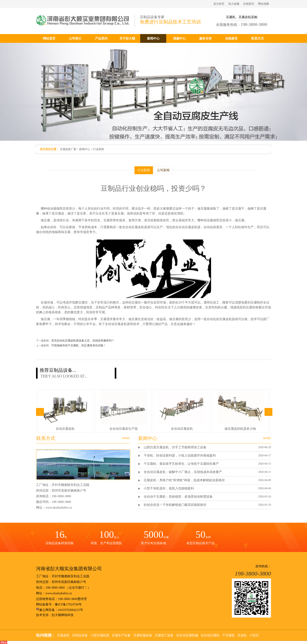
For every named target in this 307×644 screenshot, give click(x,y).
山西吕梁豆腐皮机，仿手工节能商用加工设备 (175, 447)
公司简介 (75, 38)
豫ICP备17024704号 (68, 604)
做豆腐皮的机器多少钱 (240, 429)
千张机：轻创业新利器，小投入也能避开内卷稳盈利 (180, 455)
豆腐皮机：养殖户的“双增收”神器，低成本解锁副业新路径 (184, 480)
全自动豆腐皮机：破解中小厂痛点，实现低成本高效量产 (183, 472)
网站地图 (264, 4)
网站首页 (49, 38)
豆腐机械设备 (143, 635)
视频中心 (179, 38)
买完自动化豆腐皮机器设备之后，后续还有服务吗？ (83, 341)
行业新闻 (98, 149)
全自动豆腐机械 (187, 635)
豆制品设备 (80, 635)
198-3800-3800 (55, 588)
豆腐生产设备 (121, 635)
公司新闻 (163, 170)
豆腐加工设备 (164, 635)
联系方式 (257, 38)
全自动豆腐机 (210, 635)
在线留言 (249, 4)
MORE (267, 438)
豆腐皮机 (63, 635)
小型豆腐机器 (100, 635)
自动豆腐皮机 (65, 429)
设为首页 (219, 4)
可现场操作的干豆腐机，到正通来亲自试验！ (79, 345)
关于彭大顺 (127, 38)
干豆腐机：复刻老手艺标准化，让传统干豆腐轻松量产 (181, 464)
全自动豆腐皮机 (182, 429)
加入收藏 (234, 4)
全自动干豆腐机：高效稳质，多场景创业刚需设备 (178, 497)
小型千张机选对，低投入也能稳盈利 (169, 488)
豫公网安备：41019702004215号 (60, 610)
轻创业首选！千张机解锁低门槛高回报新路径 (175, 505)
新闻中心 (153, 38)
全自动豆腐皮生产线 (124, 429)
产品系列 (101, 38)
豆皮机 (242, 635)
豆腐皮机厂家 (68, 149)
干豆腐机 (228, 635)
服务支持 (205, 38)
